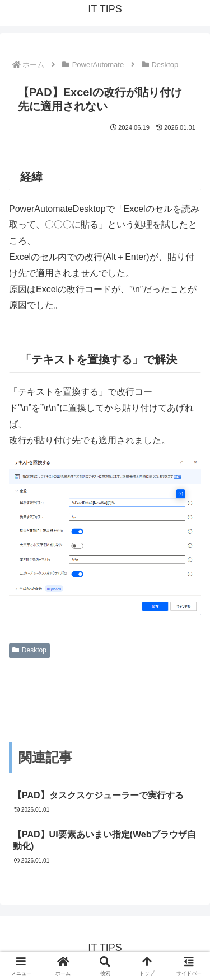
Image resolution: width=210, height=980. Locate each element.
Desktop (29, 650)
